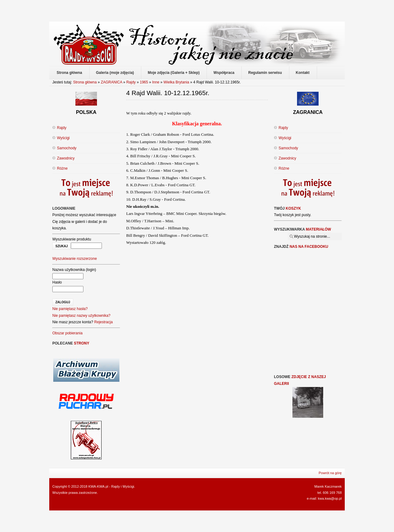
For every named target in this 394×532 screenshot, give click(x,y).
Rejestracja (103, 322)
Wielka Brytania (176, 82)
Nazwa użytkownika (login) (74, 270)
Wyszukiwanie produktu (72, 239)
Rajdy (131, 82)
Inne (156, 82)
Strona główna (85, 82)
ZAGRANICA (111, 82)
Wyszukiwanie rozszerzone (75, 259)
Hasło (57, 282)
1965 (144, 82)
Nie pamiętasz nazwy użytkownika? (81, 316)
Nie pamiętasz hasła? (70, 309)
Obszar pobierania (67, 333)
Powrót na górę (330, 473)
